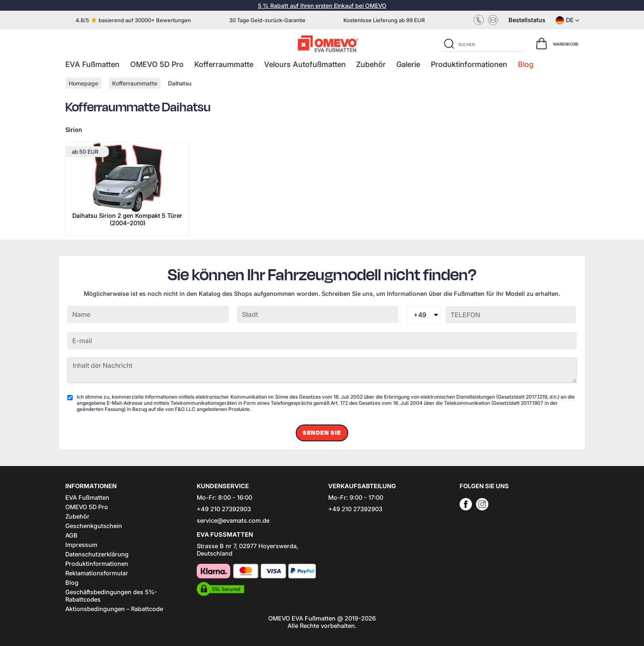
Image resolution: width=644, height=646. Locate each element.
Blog (526, 64)
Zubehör (371, 64)
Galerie (408, 64)
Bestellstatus (527, 20)
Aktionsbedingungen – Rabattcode (114, 609)
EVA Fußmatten (92, 64)
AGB (71, 535)
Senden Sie (322, 433)
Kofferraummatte (224, 64)
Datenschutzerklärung (97, 554)
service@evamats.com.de (233, 521)
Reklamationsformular (97, 573)
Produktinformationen (469, 64)
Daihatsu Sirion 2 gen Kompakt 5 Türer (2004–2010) (127, 219)
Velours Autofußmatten (305, 64)
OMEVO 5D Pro (157, 64)
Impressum (81, 545)
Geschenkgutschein (94, 526)
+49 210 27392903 (224, 509)
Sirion (74, 130)
